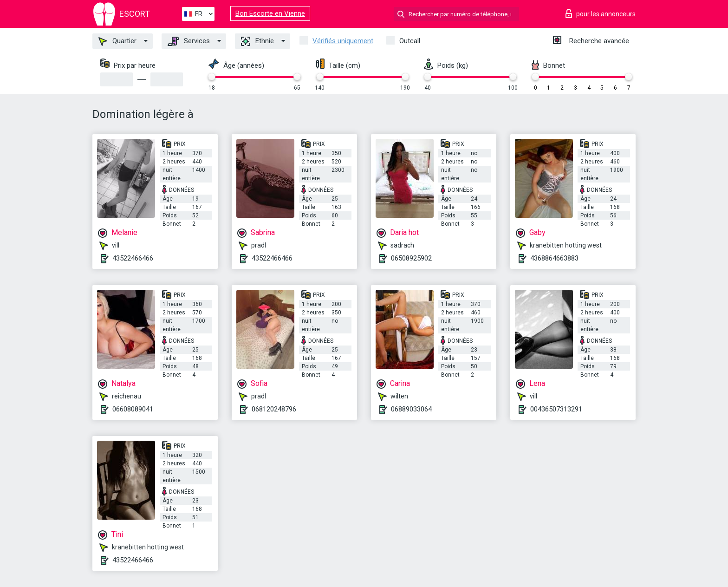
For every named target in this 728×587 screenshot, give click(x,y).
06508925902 (411, 258)
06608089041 (133, 409)
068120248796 (274, 409)
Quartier (117, 41)
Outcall (410, 41)
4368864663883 (554, 258)
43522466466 (133, 258)
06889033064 (411, 409)
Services (189, 41)
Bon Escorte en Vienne (270, 13)
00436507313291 (556, 409)
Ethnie (257, 41)
